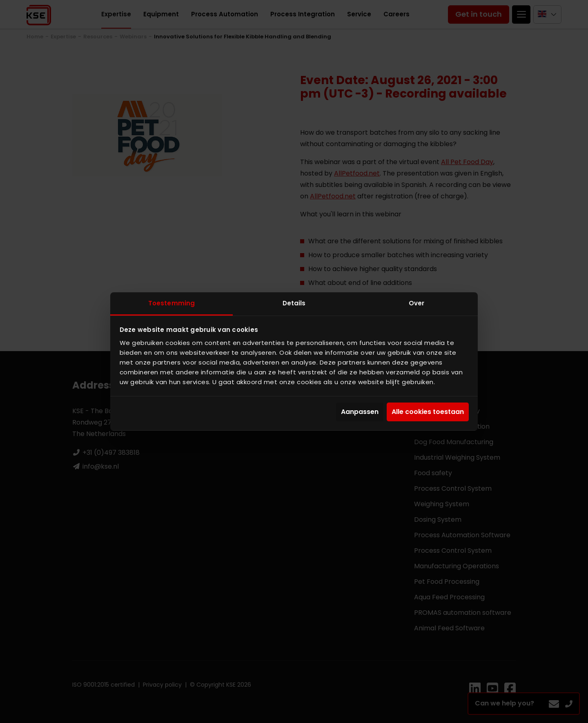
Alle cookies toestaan (428, 412)
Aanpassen (360, 412)
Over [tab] (416, 303)
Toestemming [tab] (171, 303)
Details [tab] (294, 303)
